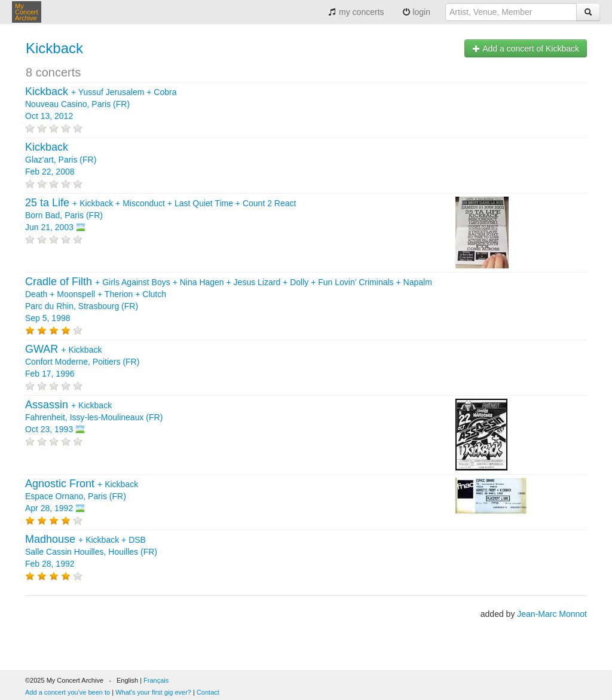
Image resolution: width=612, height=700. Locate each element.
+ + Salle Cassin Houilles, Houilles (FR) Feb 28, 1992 (91, 552)
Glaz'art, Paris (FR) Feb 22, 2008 (61, 160)
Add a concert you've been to (68, 692)
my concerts (356, 12)
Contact (208, 692)
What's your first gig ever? (153, 692)
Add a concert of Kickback (526, 48)
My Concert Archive (27, 12)
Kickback (54, 48)
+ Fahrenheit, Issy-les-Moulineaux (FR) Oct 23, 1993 (94, 417)
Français (156, 680)
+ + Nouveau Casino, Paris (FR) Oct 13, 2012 (101, 104)
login (416, 12)
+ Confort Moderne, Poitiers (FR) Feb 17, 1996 (82, 362)
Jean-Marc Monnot (552, 614)
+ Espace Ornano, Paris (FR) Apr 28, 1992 (82, 496)
